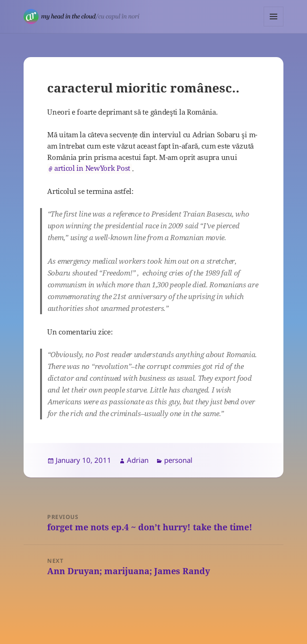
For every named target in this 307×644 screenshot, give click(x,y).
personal (178, 460)
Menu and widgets (274, 26)
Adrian (138, 460)
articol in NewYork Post (92, 168)
